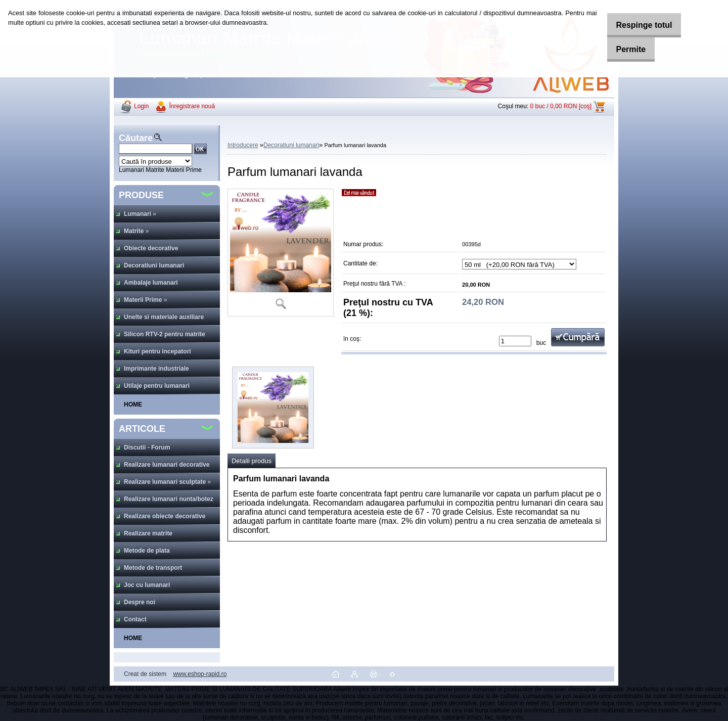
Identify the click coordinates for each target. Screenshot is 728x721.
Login (141, 106)
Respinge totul (636, 25)
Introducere (243, 145)
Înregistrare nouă (192, 106)
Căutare (136, 138)
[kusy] (515, 341)
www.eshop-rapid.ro (200, 674)
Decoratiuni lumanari (291, 145)
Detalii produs (252, 461)
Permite (623, 49)
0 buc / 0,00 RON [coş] (561, 106)
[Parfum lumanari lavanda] (281, 253)
